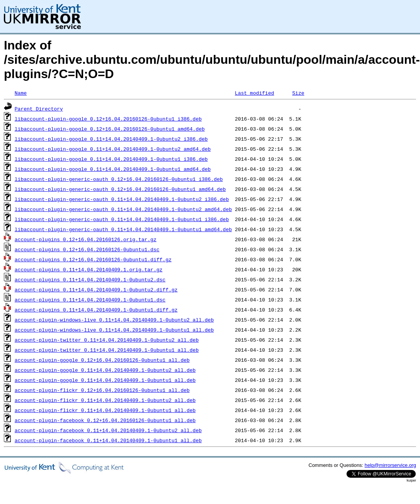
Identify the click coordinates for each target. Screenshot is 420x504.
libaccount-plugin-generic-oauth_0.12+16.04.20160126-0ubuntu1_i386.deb (119, 179)
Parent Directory (39, 109)
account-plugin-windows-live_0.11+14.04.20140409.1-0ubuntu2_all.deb (114, 320)
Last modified (254, 93)
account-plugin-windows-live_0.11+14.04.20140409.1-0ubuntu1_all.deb (114, 330)
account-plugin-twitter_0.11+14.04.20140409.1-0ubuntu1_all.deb (107, 350)
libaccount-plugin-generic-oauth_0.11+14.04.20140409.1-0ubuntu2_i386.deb (122, 199)
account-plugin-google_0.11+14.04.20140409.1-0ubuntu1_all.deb (105, 380)
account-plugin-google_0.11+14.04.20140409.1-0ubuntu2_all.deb (105, 370)
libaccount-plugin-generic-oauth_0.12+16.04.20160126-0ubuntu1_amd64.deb (120, 189)
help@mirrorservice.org (390, 465)
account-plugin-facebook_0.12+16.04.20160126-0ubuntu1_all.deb (105, 420)
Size (298, 93)
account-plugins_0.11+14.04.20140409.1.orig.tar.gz (89, 269)
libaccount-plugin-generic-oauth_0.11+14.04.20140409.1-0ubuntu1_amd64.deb (123, 229)
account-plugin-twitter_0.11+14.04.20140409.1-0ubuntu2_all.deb (107, 340)
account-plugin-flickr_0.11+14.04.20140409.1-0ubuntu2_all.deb (105, 400)
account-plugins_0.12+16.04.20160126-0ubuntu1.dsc (87, 249)
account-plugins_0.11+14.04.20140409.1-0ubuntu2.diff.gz (96, 289)
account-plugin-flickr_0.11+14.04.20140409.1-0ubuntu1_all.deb (105, 410)
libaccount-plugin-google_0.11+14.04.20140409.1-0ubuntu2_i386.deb (111, 139)
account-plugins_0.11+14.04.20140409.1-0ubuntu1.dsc (90, 300)
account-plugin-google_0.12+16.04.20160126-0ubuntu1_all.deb (102, 360)
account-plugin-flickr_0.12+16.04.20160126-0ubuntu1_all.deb (102, 390)
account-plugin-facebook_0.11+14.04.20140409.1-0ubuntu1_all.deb (108, 440)
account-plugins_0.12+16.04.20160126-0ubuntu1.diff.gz (93, 259)
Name (21, 93)
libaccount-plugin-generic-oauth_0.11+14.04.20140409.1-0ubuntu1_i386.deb (122, 219)
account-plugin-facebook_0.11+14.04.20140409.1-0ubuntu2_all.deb (108, 430)
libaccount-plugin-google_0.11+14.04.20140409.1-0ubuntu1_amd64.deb (113, 169)
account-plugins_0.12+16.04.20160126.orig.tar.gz (86, 239)
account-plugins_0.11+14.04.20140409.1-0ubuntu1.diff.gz (96, 310)
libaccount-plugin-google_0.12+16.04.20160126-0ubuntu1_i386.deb (108, 119)
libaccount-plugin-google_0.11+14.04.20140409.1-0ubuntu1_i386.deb (111, 159)
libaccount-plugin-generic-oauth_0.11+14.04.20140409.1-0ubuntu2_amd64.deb (123, 209)
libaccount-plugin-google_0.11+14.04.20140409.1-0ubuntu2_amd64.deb (113, 149)
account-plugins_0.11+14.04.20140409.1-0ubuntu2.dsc (90, 279)
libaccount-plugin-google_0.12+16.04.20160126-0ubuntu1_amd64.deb (110, 129)
